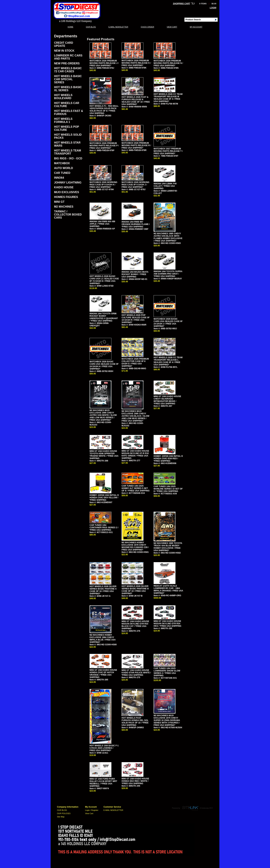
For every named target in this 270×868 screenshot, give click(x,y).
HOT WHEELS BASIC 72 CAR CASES (68, 70)
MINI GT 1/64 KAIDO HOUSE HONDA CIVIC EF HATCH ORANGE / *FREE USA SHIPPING (103, 674)
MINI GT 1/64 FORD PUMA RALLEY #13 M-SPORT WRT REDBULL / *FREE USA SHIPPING (103, 782)
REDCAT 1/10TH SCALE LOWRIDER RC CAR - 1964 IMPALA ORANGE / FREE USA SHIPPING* (168, 590)
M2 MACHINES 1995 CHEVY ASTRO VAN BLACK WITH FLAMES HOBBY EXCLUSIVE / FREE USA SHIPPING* (168, 237)
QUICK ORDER (147, 27)
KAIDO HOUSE (64, 187)
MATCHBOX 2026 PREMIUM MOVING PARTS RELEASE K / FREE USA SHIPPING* (136, 63)
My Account (196, 27)
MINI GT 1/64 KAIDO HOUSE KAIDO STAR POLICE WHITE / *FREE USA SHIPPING (136, 673)
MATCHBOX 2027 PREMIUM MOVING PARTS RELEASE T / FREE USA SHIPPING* (168, 151)
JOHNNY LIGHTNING (68, 183)
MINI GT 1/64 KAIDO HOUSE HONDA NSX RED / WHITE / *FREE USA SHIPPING (135, 781)
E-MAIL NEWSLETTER (118, 27)
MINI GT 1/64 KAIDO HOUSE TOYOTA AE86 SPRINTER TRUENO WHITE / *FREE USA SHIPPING (104, 455)
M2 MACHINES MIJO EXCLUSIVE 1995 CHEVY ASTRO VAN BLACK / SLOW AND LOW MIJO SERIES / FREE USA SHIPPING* (135, 416)
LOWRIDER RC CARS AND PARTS (68, 57)
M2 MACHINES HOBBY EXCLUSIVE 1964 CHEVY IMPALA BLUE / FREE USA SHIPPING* (103, 639)
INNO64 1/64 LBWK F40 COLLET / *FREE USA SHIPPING (165, 186)
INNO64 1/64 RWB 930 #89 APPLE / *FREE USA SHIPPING (102, 224)
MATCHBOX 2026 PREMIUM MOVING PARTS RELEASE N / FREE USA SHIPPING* (168, 63)
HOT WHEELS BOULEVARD (63, 97)
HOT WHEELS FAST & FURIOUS (69, 112)
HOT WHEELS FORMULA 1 (63, 120)
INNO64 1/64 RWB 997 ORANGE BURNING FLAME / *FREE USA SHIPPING (136, 224)
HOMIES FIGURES (66, 197)
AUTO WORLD (64, 168)
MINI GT (59, 202)
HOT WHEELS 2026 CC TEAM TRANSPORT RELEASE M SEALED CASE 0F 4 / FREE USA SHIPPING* (168, 98)
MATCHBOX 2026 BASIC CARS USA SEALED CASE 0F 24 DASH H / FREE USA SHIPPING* (104, 365)
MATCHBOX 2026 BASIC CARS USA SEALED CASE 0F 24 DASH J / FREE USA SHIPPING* (168, 323)
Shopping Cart (181, 4)
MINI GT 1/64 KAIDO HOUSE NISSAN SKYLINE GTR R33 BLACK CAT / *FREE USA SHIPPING (135, 625)
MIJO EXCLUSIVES (67, 192)
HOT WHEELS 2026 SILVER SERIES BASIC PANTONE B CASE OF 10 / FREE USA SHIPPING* (135, 590)
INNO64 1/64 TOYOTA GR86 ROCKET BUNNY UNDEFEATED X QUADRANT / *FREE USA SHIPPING (104, 317)
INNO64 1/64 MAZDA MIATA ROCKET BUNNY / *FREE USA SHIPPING (135, 274)
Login (213, 8)
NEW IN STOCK (64, 51)
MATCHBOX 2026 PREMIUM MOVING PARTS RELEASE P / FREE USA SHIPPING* (104, 146)
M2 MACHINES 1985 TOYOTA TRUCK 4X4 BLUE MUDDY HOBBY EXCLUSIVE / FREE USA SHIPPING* (168, 547)
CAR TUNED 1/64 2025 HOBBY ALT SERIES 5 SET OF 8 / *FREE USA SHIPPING (136, 488)
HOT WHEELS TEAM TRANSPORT (67, 152)
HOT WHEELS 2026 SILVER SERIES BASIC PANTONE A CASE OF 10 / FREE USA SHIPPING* (103, 590)
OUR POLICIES (64, 813)
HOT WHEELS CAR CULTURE (67, 105)
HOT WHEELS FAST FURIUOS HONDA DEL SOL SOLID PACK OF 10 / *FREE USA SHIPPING (135, 722)
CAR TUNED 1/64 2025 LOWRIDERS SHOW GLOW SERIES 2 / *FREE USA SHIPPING (167, 672)
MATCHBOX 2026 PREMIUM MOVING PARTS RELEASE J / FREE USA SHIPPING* (104, 63)
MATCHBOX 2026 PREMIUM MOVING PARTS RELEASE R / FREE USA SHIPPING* (136, 145)
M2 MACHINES (64, 207)
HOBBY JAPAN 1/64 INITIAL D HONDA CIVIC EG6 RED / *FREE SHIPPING (168, 459)
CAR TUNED (62, 173)
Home (71, 27)
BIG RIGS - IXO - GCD (68, 158)
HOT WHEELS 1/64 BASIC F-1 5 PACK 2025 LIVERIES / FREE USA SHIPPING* (104, 748)
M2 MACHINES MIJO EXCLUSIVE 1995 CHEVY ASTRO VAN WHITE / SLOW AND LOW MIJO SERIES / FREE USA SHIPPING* (103, 415)
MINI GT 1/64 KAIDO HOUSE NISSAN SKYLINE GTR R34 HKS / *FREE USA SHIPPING (167, 624)
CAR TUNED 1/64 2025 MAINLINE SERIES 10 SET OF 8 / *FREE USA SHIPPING (168, 489)
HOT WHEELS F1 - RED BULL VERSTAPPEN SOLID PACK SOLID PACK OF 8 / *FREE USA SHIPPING (104, 110)
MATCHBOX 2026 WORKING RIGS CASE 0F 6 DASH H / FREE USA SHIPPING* (103, 185)
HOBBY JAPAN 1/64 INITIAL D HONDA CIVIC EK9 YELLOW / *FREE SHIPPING (104, 498)
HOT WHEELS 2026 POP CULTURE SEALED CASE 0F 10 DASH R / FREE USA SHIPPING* (136, 319)
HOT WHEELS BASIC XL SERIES (68, 89)
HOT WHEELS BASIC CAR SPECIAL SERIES (68, 79)
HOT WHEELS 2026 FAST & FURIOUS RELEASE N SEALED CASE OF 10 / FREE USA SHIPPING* (136, 101)
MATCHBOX (62, 163)
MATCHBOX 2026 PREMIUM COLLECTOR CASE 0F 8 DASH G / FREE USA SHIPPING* (135, 362)
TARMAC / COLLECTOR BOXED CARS (68, 215)
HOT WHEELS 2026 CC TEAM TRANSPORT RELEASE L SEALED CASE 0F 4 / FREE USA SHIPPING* (168, 361)
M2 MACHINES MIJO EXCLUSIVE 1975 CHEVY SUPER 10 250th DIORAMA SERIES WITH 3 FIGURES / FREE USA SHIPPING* (167, 720)
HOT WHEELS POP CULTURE (67, 128)
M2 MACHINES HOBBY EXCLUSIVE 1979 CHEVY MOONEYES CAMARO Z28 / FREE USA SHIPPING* (135, 546)
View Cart (172, 27)
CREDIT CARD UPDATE (64, 44)
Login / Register (92, 810)
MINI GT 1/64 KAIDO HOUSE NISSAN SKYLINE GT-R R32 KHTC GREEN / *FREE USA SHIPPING (135, 455)
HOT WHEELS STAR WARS (67, 144)
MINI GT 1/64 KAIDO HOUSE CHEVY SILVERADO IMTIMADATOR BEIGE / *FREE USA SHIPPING (167, 400)
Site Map (61, 817)
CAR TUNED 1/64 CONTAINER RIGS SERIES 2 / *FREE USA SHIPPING (104, 528)
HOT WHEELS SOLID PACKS (68, 136)
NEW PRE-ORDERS (67, 63)
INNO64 (59, 178)
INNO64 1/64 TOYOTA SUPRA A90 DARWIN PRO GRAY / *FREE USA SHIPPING (168, 274)
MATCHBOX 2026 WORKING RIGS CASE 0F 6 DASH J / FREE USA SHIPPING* (135, 185)
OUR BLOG (91, 27)
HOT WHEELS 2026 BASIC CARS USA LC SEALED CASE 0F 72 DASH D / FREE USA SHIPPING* (104, 280)
